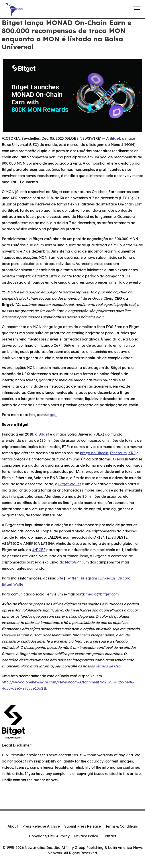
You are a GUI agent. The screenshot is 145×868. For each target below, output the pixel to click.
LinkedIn (107, 578)
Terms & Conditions (121, 826)
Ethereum (118, 453)
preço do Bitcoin (94, 453)
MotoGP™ (73, 562)
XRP (132, 453)
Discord (124, 578)
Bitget (115, 138)
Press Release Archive (41, 826)
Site (60, 578)
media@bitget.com (102, 594)
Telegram (89, 578)
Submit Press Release (83, 826)
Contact (109, 836)
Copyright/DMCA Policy (49, 836)
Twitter (72, 578)
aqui (54, 415)
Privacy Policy (86, 836)
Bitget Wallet (70, 484)
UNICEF (39, 550)
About (13, 826)
